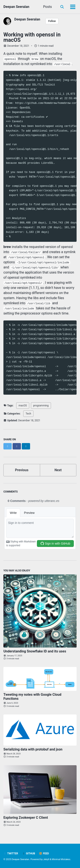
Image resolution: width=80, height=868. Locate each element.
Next (58, 470)
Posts (47, 7)
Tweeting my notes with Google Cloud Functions (32, 697)
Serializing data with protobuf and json (33, 749)
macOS (23, 406)
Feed (44, 854)
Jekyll (46, 859)
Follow (52, 21)
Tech (28, 414)
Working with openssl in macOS (32, 37)
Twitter (11, 854)
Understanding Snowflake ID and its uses (35, 651)
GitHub (28, 854)
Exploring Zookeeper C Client (26, 818)
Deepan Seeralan (16, 7)
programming (41, 406)
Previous (22, 470)
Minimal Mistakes (61, 859)
